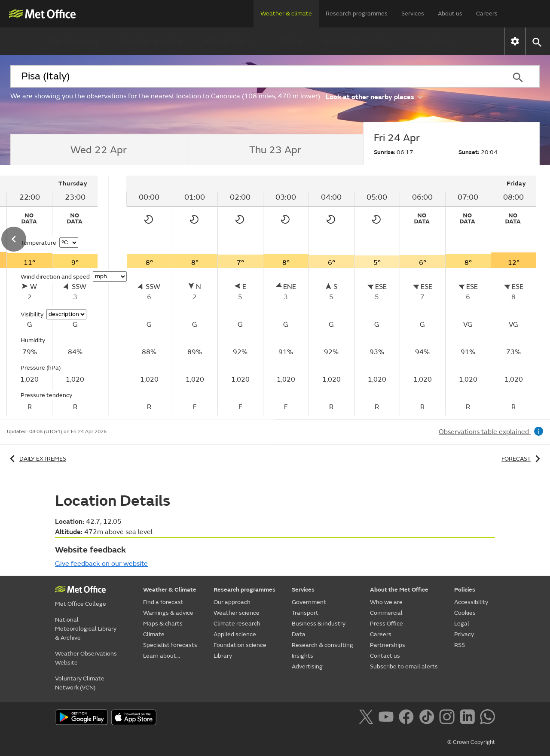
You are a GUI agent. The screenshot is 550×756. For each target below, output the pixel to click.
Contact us (385, 656)
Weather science (237, 613)
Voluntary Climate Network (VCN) (80, 683)
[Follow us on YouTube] (388, 718)
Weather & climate (286, 14)
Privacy (464, 634)
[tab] (99, 150)
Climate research (237, 624)
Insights (302, 656)
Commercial (386, 613)
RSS (460, 645)
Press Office (387, 624)
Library (223, 656)
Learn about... (433, 41)
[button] (536, 41)
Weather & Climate (170, 590)
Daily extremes (37, 459)
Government (309, 602)
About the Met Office (399, 590)
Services (413, 14)
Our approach (232, 602)
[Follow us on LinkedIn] (469, 718)
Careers (487, 14)
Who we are (386, 602)
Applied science (235, 634)
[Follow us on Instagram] (448, 718)
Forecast (522, 459)
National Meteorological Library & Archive (86, 629)
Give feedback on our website (101, 564)
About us (450, 14)
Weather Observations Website (86, 658)
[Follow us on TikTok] (428, 718)
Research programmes (357, 14)
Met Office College (81, 604)
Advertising (307, 666)
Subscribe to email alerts (404, 666)
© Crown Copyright (471, 742)
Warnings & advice (151, 41)
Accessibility (471, 602)
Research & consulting (322, 645)
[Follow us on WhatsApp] (487, 718)
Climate (288, 41)
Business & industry (319, 624)
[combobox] (253, 76)
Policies (465, 590)
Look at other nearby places (374, 96)
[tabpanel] (331, 296)
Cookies (465, 613)
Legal (462, 624)
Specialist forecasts (356, 41)
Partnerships (388, 645)
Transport (305, 613)
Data (299, 634)
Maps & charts (229, 41)
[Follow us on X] (368, 718)
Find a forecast (73, 41)
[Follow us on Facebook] (408, 718)
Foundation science (240, 645)
